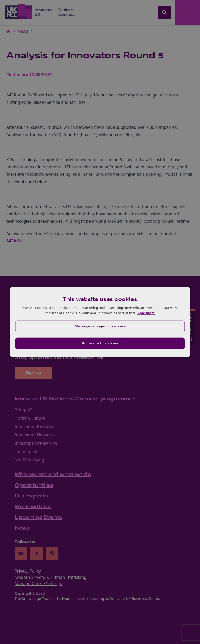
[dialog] (100, 322)
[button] (100, 326)
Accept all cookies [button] (100, 343)
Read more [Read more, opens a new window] (146, 313)
